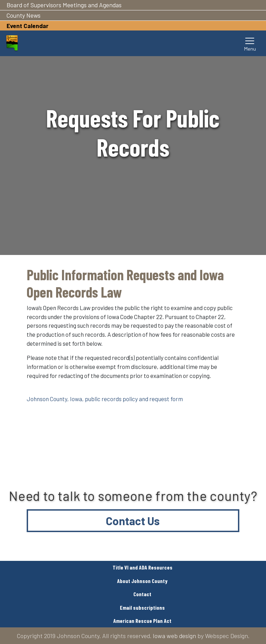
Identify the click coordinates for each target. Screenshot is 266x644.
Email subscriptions (142, 607)
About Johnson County (142, 581)
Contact (142, 594)
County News (24, 15)
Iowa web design (174, 636)
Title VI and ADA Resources (143, 567)
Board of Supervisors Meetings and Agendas (64, 5)
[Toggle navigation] (250, 43)
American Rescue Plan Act (142, 621)
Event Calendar (28, 26)
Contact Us (133, 521)
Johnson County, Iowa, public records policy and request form (105, 399)
